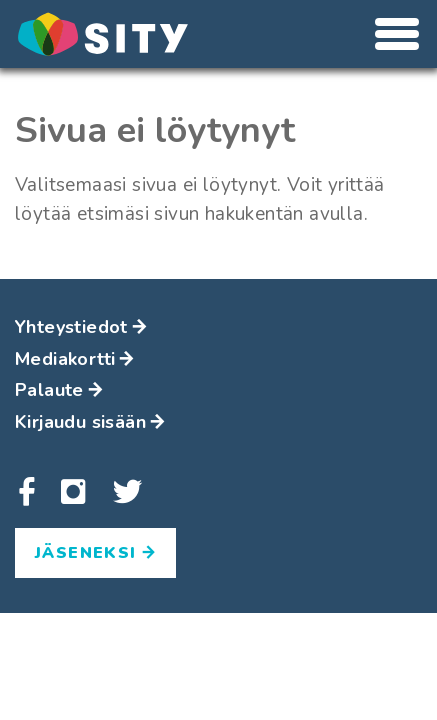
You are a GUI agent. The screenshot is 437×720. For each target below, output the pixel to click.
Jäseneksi (95, 553)
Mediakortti (75, 359)
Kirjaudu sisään (90, 422)
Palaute (59, 390)
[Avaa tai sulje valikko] (397, 34)
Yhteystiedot (81, 327)
